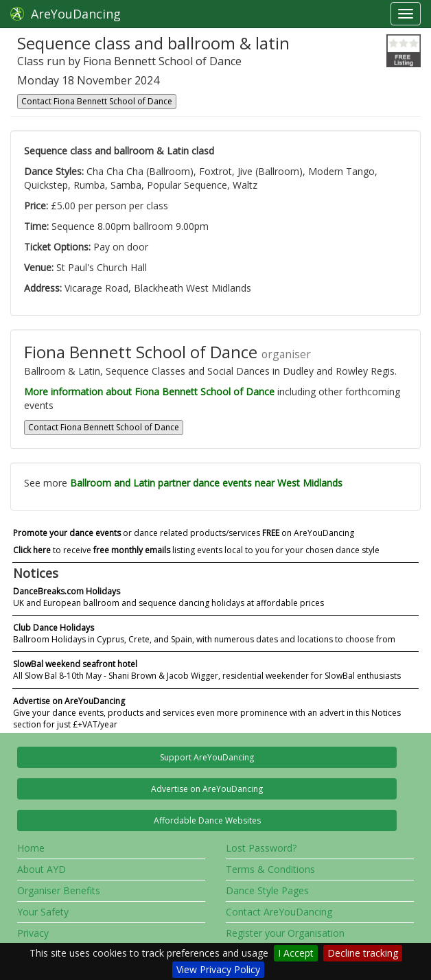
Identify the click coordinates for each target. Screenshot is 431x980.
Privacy (33, 933)
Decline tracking (363, 953)
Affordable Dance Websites (207, 820)
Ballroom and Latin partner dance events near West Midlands (206, 483)
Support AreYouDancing (207, 757)
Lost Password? (261, 848)
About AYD (42, 869)
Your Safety (43, 912)
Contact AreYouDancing (279, 912)
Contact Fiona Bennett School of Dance (97, 101)
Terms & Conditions (270, 869)
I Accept (296, 953)
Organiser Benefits (59, 890)
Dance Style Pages (267, 890)
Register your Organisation (285, 933)
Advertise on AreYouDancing (207, 789)
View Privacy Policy (218, 969)
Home (31, 848)
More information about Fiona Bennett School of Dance (149, 392)
